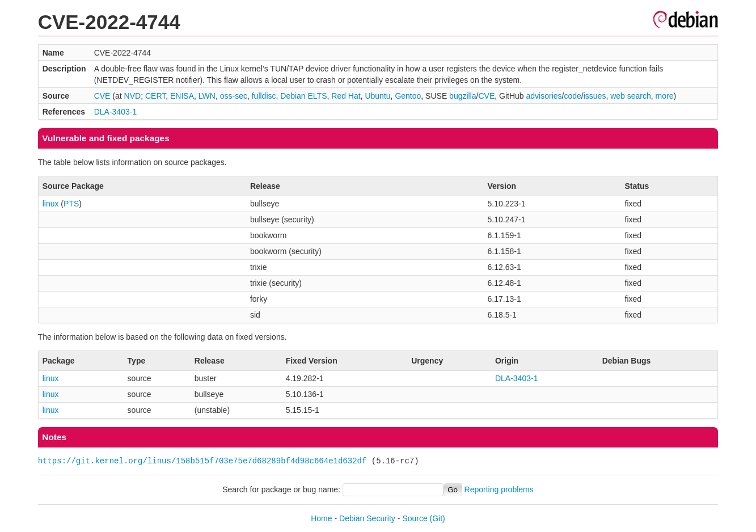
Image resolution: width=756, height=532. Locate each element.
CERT (155, 96)
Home (321, 518)
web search (631, 96)
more (665, 96)
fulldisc (264, 96)
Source (415, 518)
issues (595, 96)
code (572, 96)
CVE (102, 96)
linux (51, 204)
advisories (544, 96)
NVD (133, 96)
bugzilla (463, 96)
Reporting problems (499, 489)
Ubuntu (377, 96)
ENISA (182, 96)
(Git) (438, 518)
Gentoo (408, 96)
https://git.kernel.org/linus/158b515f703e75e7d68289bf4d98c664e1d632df (202, 461)
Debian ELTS (303, 96)
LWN (207, 96)
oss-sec (234, 96)
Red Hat (346, 96)
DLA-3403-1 (116, 112)
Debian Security (367, 518)
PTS (71, 204)
